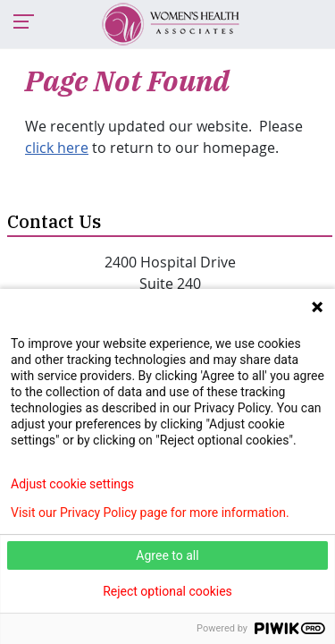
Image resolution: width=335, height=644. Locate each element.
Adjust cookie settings (72, 484)
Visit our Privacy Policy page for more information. (150, 513)
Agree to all (167, 555)
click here (57, 148)
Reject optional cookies (167, 591)
